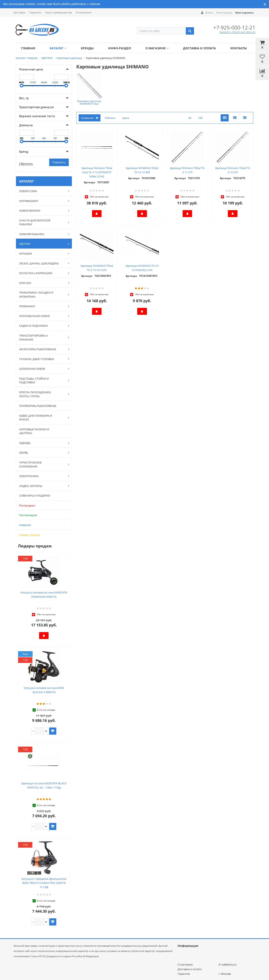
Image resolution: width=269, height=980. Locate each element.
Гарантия (35, 12)
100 (200, 118)
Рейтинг (110, 118)
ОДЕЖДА (42, 443)
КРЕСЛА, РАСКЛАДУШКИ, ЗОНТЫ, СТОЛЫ (42, 394)
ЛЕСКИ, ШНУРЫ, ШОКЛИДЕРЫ (42, 263)
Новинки (25, 525)
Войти (209, 13)
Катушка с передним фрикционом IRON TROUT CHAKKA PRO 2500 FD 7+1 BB (44, 883)
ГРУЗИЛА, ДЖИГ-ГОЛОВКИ (42, 359)
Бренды (87, 48)
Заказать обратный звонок (237, 32)
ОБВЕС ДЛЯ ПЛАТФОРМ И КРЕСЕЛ (42, 418)
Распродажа (27, 505)
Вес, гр (24, 98)
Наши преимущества (58, 12)
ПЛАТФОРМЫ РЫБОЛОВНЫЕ (38, 406)
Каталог (58, 48)
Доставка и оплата (199, 48)
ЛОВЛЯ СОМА (42, 191)
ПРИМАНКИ (42, 306)
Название (90, 118)
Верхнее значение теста (37, 116)
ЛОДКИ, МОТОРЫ (42, 486)
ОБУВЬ (42, 453)
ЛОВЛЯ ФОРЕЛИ (42, 211)
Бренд (24, 152)
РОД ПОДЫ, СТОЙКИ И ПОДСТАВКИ (42, 381)
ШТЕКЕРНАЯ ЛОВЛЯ (42, 369)
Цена (126, 118)
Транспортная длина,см (36, 107)
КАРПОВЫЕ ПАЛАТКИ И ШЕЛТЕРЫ (34, 431)
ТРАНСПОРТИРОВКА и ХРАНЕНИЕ (42, 338)
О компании (84, 12)
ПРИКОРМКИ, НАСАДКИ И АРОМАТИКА (42, 295)
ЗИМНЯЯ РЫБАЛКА (42, 234)
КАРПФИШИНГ (42, 201)
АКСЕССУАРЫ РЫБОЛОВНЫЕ (42, 349)
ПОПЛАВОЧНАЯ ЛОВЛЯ (42, 316)
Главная (28, 48)
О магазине (157, 48)
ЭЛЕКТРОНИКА (42, 476)
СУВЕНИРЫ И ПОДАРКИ (35, 496)
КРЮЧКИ (42, 283)
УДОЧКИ (42, 244)
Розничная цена (31, 69)
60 (190, 118)
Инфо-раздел (120, 48)
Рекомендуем (28, 515)
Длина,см (26, 125)
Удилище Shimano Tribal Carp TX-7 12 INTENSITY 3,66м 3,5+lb (97, 172)
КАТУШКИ (42, 254)
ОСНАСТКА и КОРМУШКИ (42, 273)
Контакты (239, 48)
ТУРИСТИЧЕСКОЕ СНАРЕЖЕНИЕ (42, 464)
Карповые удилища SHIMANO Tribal (89, 102)
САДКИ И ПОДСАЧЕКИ (42, 326)
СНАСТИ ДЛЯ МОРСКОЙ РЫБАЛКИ (42, 222)
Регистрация (224, 13)
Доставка (19, 12)
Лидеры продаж (30, 535)
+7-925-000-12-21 (234, 27)
